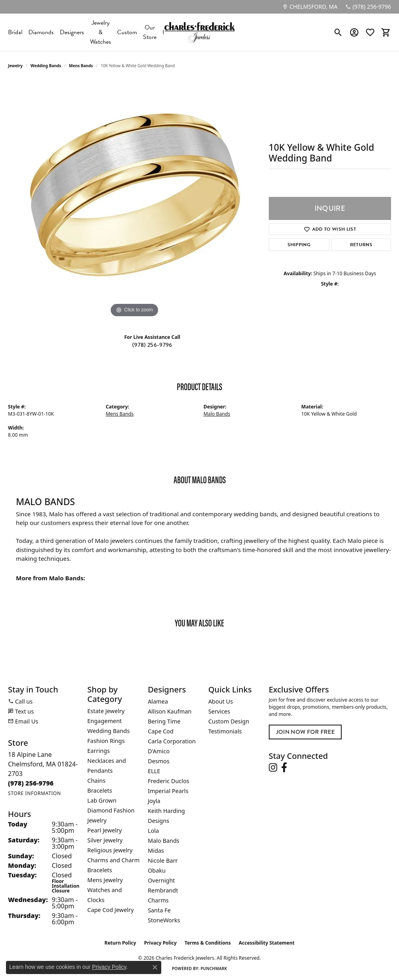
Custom (127, 32)
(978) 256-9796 (152, 345)
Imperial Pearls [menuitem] (168, 791)
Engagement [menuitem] (104, 721)
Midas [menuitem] (156, 851)
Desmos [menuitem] (159, 761)
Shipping (299, 245)
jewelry (15, 66)
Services (219, 711)
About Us (221, 701)
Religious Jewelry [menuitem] (110, 850)
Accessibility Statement (266, 943)
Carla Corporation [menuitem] (172, 741)
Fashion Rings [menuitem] (106, 741)
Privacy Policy (160, 943)
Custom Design (229, 721)
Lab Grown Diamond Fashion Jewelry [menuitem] (111, 810)
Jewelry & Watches (101, 32)
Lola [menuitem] (153, 831)
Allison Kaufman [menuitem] (170, 711)
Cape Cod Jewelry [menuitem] (110, 910)
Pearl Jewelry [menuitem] (104, 830)
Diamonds (41, 32)
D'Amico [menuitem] (159, 751)
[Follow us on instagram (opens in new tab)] (273, 768)
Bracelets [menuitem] (100, 790)
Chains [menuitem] (96, 781)
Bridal (15, 32)
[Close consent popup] (155, 967)
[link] (310, 7)
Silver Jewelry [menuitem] (105, 840)
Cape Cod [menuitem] (161, 731)
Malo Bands (217, 414)
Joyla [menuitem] (154, 801)
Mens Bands (81, 66)
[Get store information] (34, 793)
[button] (338, 32)
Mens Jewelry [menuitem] (105, 880)
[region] (134, 200)
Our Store (150, 32)
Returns (361, 245)
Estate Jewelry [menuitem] (106, 711)
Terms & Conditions (208, 943)
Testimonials (225, 731)
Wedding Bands (46, 66)
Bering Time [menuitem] (164, 721)
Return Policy (120, 943)
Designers (72, 32)
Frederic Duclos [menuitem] (168, 781)
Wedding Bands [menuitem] (108, 731)
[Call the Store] (31, 783)
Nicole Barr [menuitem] (163, 860)
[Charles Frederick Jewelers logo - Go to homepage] (199, 32)
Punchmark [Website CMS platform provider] (214, 968)
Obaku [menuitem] (157, 870)
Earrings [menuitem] (98, 751)
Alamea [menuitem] (158, 701)
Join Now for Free (305, 732)
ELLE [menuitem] (154, 771)
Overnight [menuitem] (161, 880)
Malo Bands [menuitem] (163, 841)
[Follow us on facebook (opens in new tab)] (284, 768)
